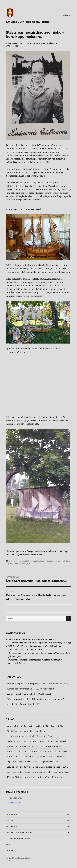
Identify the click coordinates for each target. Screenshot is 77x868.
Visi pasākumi (15, 803)
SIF (50, 772)
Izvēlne (66, 15)
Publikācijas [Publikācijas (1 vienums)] (45, 694)
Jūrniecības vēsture (41, 752)
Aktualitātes (36, 561)
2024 (53, 726)
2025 (61, 726)
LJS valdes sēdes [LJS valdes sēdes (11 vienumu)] (46, 689)
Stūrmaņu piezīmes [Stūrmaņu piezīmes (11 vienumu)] (18, 699)
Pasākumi (11, 844)
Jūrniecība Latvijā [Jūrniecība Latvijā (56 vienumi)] (59, 684)
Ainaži (10, 731)
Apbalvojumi (41, 731)
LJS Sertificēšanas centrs (18, 838)
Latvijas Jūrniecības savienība (28, 22)
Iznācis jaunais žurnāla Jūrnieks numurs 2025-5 (31, 639)
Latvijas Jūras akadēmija (18, 767)
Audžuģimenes (37, 736)
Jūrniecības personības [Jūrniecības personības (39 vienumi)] (20, 689)
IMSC (43, 741)
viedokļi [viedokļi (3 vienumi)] (12, 704)
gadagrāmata (13, 741)
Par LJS (9, 820)
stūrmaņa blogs (61, 772)
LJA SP (66, 767)
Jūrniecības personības (29, 555)
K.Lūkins (60, 757)
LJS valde (17, 772)
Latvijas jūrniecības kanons (19, 832)
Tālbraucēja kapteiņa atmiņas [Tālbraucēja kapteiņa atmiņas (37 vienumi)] (48, 699)
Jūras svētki (60, 741)
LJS (9, 772)
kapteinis (11, 762)
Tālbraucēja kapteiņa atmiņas (21, 777)
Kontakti (10, 850)
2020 (24, 726)
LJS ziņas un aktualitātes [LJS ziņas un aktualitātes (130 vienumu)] (21, 694)
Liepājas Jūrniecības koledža (47, 767)
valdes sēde (44, 777)
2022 (38, 726)
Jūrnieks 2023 (14, 757)
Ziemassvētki (59, 777)
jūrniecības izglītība (29, 746)
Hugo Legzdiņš (30, 741)
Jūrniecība (12, 746)
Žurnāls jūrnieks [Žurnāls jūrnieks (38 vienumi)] (30, 704)
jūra (68, 561)
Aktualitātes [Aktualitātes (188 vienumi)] (15, 684)
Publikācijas (12, 826)
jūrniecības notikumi (51, 746)
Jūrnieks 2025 (46, 757)
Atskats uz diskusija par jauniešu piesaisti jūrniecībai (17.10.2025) (40, 643)
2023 (46, 726)
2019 (16, 726)
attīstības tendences (17, 736)
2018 (9, 726)
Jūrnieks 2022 (60, 752)
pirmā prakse (39, 772)
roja (29, 564)
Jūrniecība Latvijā (48, 561)
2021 (31, 726)
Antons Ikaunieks (24, 731)
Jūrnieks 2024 (30, 757)
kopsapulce (24, 762)
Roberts (12, 561)
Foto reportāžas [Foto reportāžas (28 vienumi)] (36, 684)
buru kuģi (62, 561)
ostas (27, 772)
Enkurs (51, 736)
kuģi (8, 564)
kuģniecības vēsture (18, 564)
